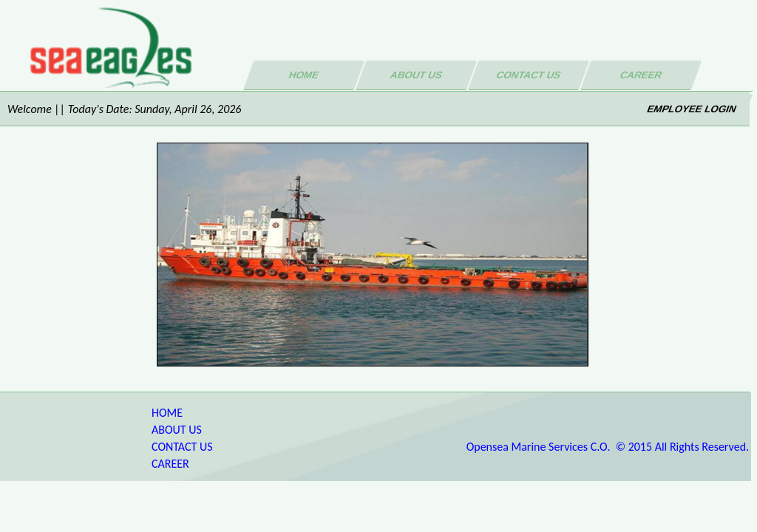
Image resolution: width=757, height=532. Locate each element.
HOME (167, 413)
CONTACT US (182, 447)
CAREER (170, 464)
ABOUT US (177, 430)
